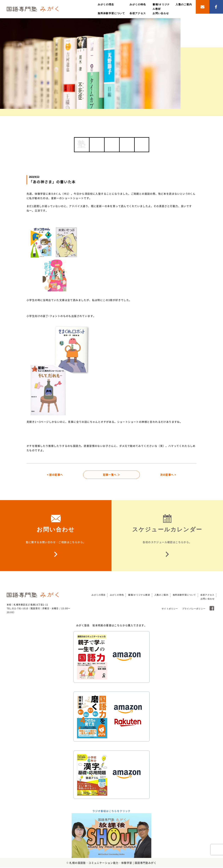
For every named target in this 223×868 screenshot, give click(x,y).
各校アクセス (138, 13)
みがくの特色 (138, 4)
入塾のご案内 (184, 4)
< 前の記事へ (55, 475)
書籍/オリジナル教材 (139, 595)
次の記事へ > (168, 475)
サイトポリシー (170, 609)
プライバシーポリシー (194, 609)
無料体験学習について (111, 13)
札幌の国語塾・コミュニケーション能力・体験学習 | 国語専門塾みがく (113, 863)
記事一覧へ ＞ (112, 475)
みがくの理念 (106, 4)
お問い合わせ (161, 13)
